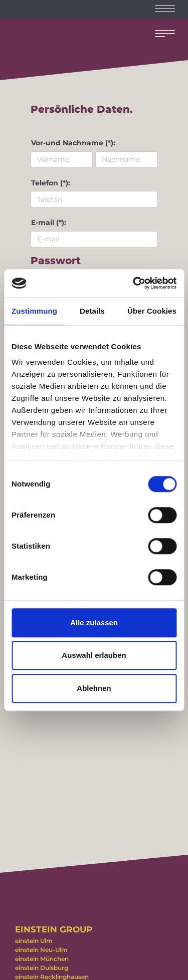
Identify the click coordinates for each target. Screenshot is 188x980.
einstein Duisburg (42, 968)
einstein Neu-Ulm (41, 950)
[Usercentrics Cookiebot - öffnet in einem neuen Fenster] (134, 283)
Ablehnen (94, 688)
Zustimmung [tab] (34, 311)
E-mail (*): (49, 222)
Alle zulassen (94, 623)
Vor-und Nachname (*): (73, 143)
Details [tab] (92, 311)
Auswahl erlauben (94, 655)
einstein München (42, 959)
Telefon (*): (51, 183)
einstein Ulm (34, 941)
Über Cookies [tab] (152, 311)
